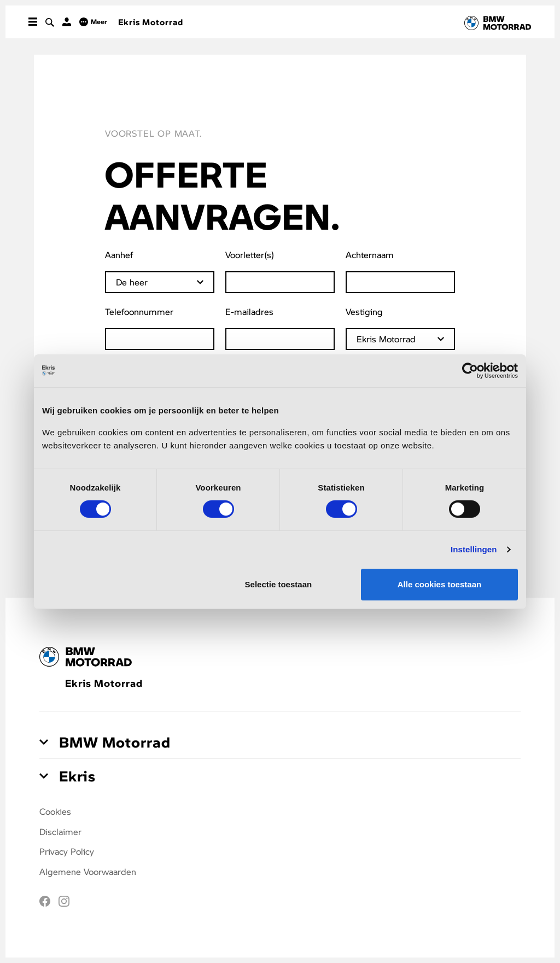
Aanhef (119, 255)
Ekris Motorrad (151, 22)
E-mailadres (249, 311)
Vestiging (364, 311)
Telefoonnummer (139, 311)
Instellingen (474, 549)
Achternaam (370, 255)
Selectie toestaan (279, 584)
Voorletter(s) (250, 255)
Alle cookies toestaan (439, 584)
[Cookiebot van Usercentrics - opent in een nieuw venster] (470, 370)
